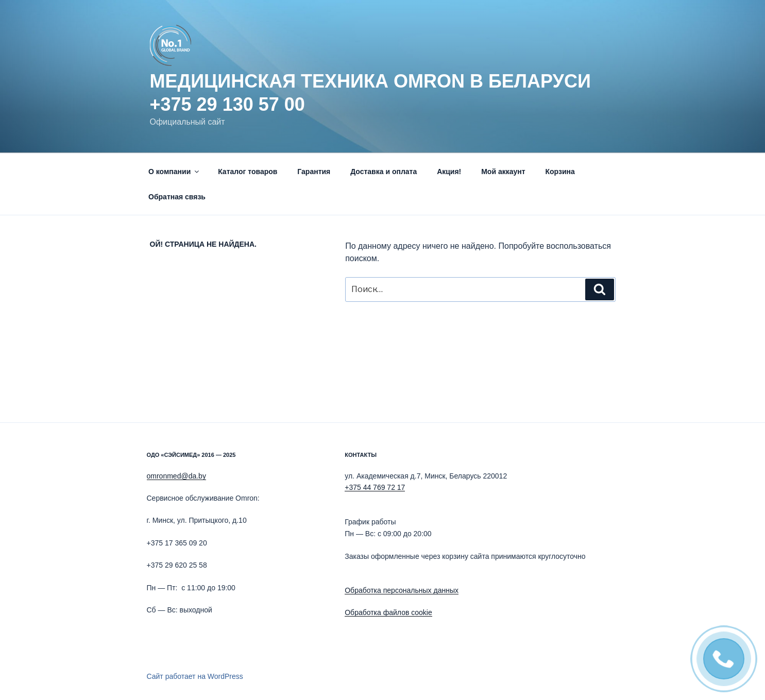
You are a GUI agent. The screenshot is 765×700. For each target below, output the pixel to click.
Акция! (449, 172)
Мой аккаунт (503, 172)
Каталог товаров (248, 172)
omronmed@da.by (176, 476)
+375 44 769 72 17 (375, 487)
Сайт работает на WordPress (195, 676)
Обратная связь (177, 197)
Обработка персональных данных (402, 590)
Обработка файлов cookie (388, 612)
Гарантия (314, 172)
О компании (174, 172)
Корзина (560, 172)
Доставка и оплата (384, 172)
